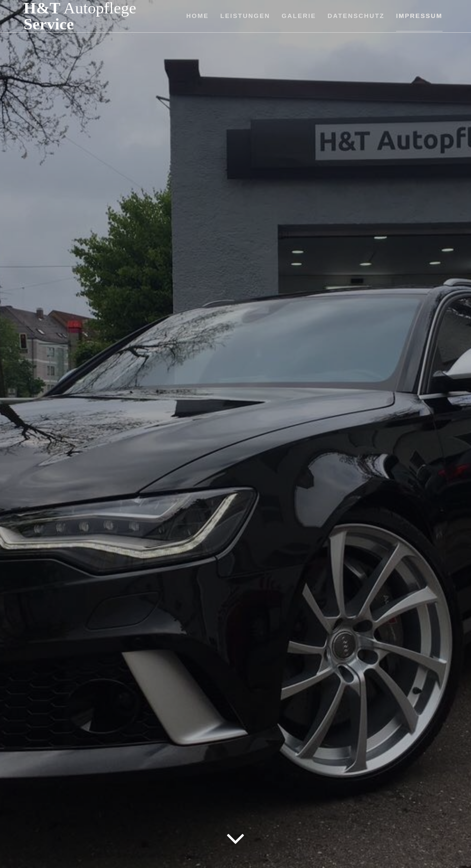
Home (198, 16)
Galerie (299, 16)
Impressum (419, 16)
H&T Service (80, 16)
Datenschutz (356, 16)
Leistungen (245, 16)
